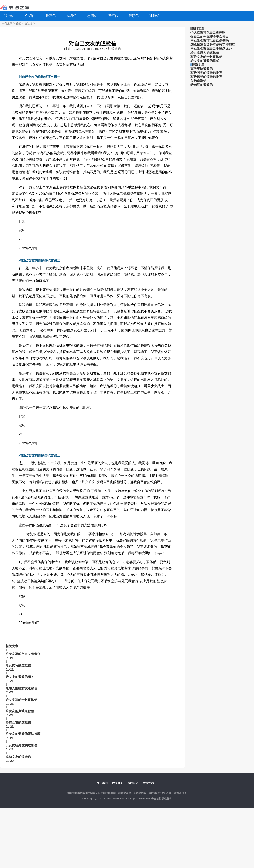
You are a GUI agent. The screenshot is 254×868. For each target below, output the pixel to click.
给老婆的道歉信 (202, 85)
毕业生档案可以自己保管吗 (210, 40)
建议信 (155, 16)
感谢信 (72, 16)
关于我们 (102, 783)
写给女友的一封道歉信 (206, 57)
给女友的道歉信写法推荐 (23, 734)
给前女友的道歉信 (18, 722)
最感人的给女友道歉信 (21, 688)
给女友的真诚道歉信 (20, 711)
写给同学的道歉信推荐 (206, 73)
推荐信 (51, 16)
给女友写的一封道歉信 (21, 700)
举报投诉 (148, 783)
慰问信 (92, 16)
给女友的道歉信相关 (20, 677)
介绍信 (30, 16)
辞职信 (134, 16)
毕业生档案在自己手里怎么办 (211, 49)
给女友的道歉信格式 (205, 61)
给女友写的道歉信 (18, 665)
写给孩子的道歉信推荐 (206, 77)
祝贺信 (113, 16)
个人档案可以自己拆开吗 (208, 32)
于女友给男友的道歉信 (21, 745)
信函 (18, 23)
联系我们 (118, 783)
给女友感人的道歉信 (205, 53)
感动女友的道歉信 (18, 757)
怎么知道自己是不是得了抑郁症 (213, 45)
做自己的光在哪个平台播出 (210, 36)
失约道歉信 (198, 81)
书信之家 (7, 23)
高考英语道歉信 (202, 69)
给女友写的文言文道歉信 (23, 654)
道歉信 (9, 16)
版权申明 (133, 783)
